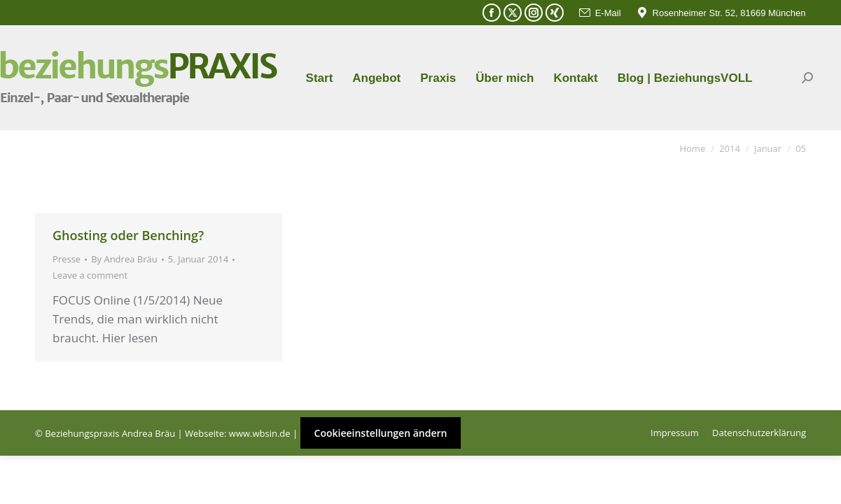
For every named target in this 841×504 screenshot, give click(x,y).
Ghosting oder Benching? (128, 235)
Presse (67, 259)
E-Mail (599, 13)
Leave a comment (90, 275)
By (124, 259)
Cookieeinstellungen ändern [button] (381, 433)
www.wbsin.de (260, 433)
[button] (31, 473)
